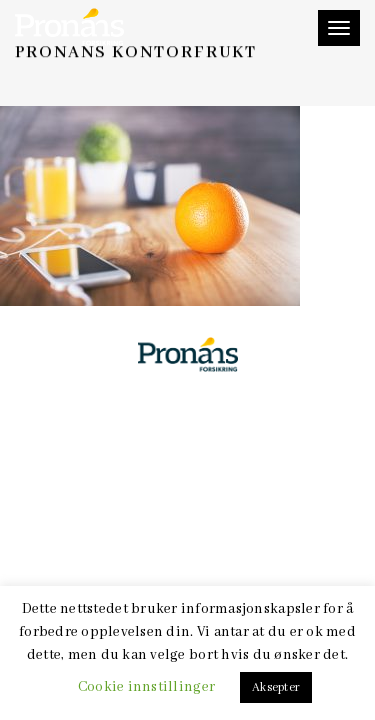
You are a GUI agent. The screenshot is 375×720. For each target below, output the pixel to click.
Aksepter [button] (276, 687)
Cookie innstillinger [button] (146, 687)
